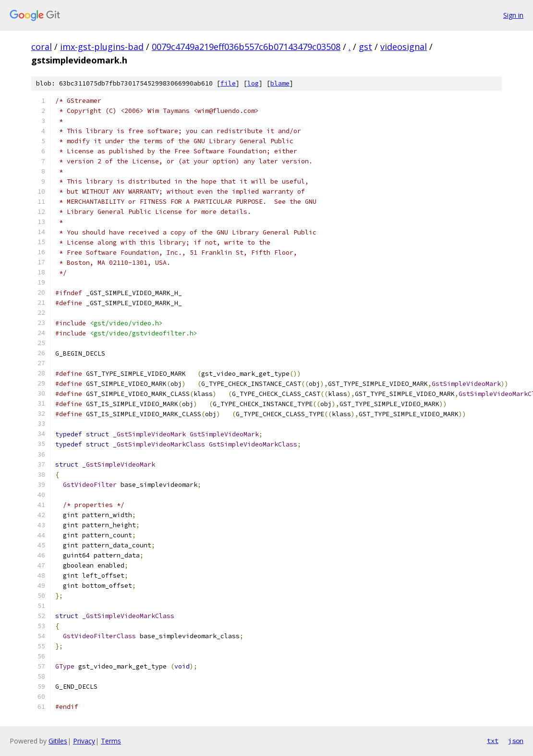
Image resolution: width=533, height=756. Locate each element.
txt (493, 741)
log (253, 83)
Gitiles (58, 741)
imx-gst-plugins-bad (102, 47)
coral (42, 47)
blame (280, 83)
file (228, 83)
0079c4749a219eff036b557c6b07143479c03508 (246, 47)
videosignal (404, 47)
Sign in (513, 15)
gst (365, 47)
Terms (111, 741)
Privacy (84, 741)
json (516, 741)
